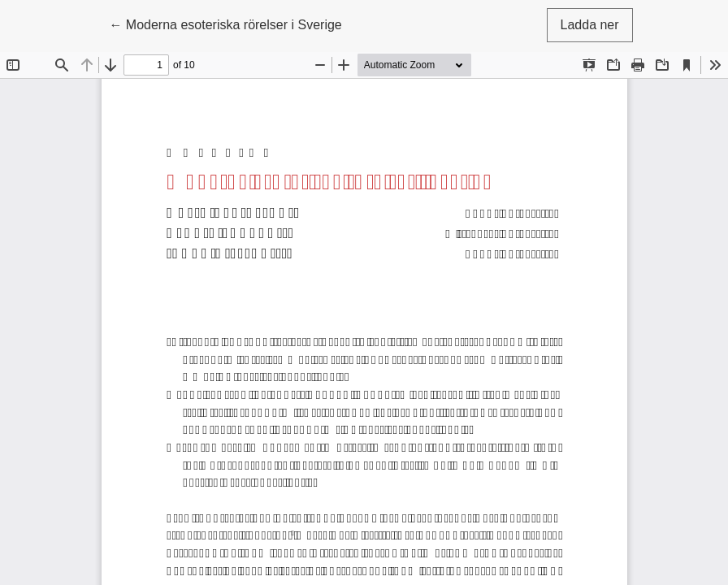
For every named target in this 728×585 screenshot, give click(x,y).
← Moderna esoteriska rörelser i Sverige (225, 23)
